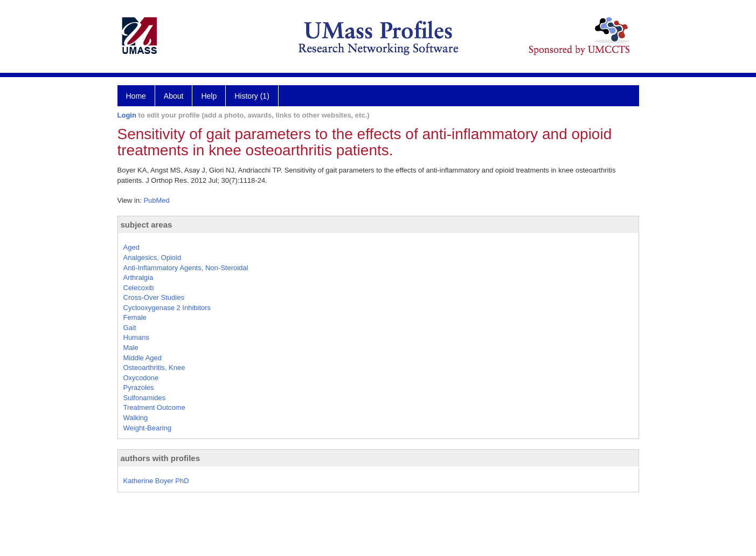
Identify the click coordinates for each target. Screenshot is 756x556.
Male (131, 348)
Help (209, 96)
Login (127, 115)
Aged (131, 247)
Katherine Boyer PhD (156, 481)
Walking (136, 418)
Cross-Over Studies (154, 297)
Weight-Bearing (147, 428)
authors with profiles (161, 458)
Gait (130, 328)
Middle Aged (143, 358)
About (174, 96)
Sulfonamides (145, 398)
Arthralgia (138, 277)
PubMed (156, 200)
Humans (136, 337)
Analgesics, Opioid (152, 258)
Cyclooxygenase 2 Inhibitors (167, 308)
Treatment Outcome (154, 407)
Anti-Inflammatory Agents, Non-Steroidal (186, 268)
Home (136, 96)
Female (135, 317)
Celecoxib (139, 288)
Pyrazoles (139, 387)
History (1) (252, 96)
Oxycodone (141, 378)
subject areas (147, 225)
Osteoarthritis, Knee (154, 368)
